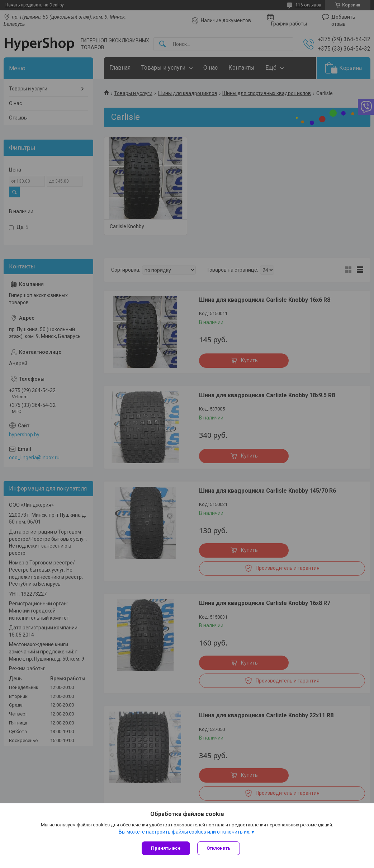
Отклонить (219, 848)
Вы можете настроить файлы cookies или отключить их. (184, 832)
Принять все (166, 848)
